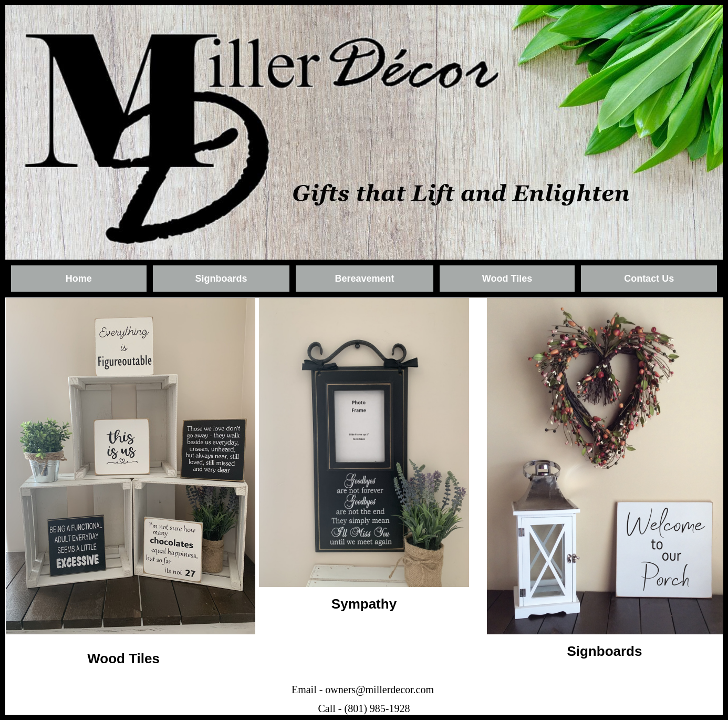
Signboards (221, 279)
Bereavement (364, 279)
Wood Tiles (507, 279)
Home (79, 279)
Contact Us (649, 279)
